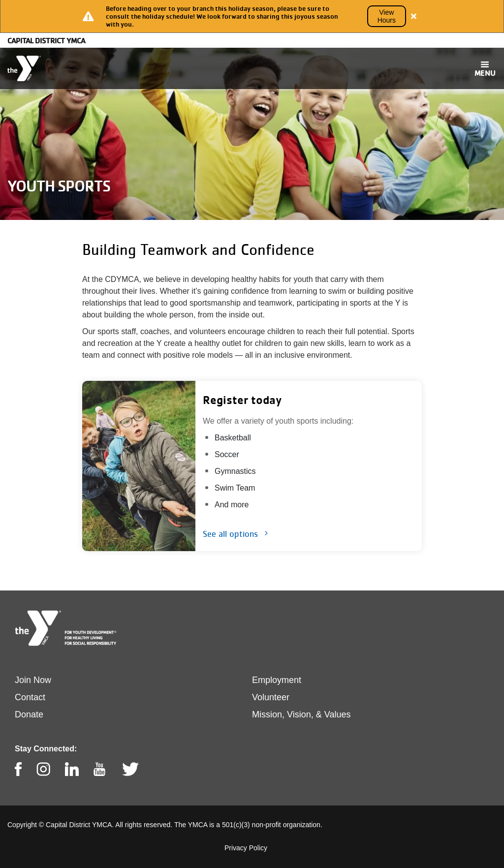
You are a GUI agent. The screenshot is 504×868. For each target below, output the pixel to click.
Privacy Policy (246, 848)
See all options (230, 534)
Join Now (33, 680)
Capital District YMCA (46, 40)
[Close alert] (414, 16)
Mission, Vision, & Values (301, 714)
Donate (29, 714)
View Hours (387, 16)
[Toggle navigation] (485, 68)
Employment (277, 680)
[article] (252, 16)
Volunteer (271, 697)
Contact (30, 697)
